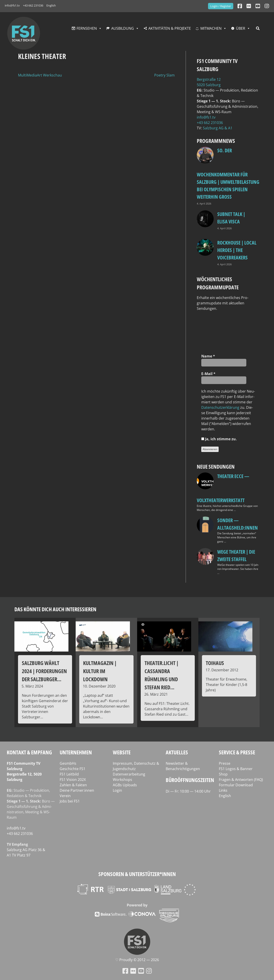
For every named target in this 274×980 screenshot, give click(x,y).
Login (117, 790)
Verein (65, 796)
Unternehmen (76, 752)
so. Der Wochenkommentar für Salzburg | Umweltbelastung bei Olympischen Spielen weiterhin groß (228, 173)
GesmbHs (68, 763)
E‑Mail (208, 374)
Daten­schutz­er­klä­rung (220, 407)
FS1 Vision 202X (73, 780)
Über (241, 28)
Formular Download (236, 785)
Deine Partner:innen (77, 790)
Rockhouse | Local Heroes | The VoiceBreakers (237, 250)
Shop (223, 774)
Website (122, 752)
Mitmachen (211, 28)
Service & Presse (237, 752)
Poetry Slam (164, 75)
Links (223, 790)
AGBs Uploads (125, 785)
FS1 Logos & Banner (236, 769)
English (51, 5)
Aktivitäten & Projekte (170, 28)
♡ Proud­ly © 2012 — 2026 (137, 960)
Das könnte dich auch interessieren (55, 609)
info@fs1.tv (12, 5)
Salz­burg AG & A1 (218, 128)
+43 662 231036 (33, 5)
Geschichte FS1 (72, 769)
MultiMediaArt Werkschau (40, 75)
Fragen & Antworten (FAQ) (241, 780)
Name (208, 356)
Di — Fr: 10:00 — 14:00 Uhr (188, 791)
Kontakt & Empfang (29, 752)
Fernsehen (87, 28)
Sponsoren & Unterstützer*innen (137, 874)
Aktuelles (177, 752)
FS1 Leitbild (69, 774)
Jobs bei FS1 (70, 801)
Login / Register (221, 6)
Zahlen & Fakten (73, 785)
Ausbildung (123, 28)
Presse (225, 763)
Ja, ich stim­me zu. (219, 439)
